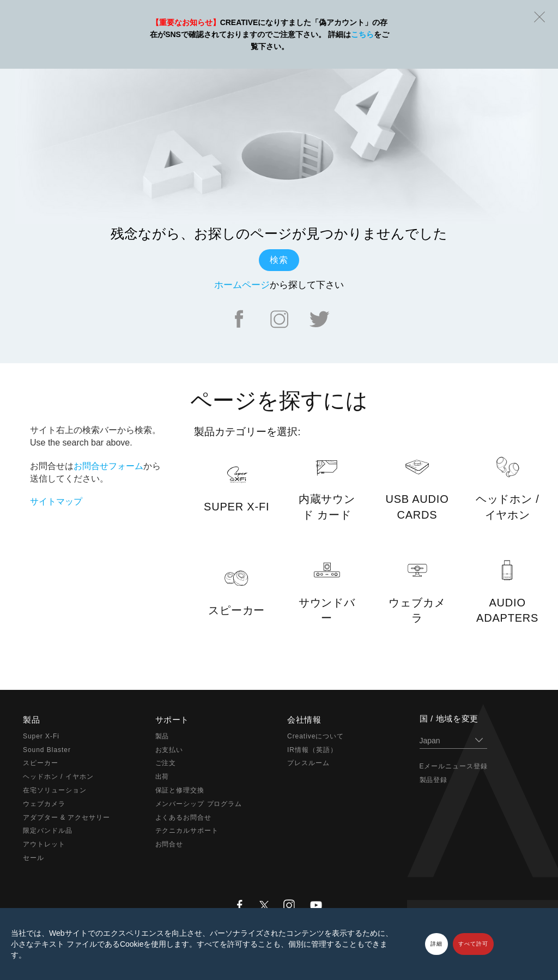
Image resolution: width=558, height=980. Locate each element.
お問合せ (169, 844)
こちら (362, 34)
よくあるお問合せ (184, 817)
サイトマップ (56, 501)
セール (34, 858)
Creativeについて (316, 736)
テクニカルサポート (187, 831)
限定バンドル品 (48, 831)
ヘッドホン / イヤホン (58, 777)
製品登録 (434, 780)
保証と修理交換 (180, 790)
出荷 (162, 777)
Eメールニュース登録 (454, 766)
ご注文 (166, 763)
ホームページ (242, 285)
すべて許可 (473, 944)
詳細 (436, 944)
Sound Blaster (47, 750)
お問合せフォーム (108, 466)
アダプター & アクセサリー (66, 817)
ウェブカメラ (44, 804)
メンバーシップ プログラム (199, 804)
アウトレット (44, 844)
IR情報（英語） (312, 750)
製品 (162, 736)
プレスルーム (308, 763)
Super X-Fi (41, 736)
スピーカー (41, 763)
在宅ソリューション (55, 790)
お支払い (169, 750)
